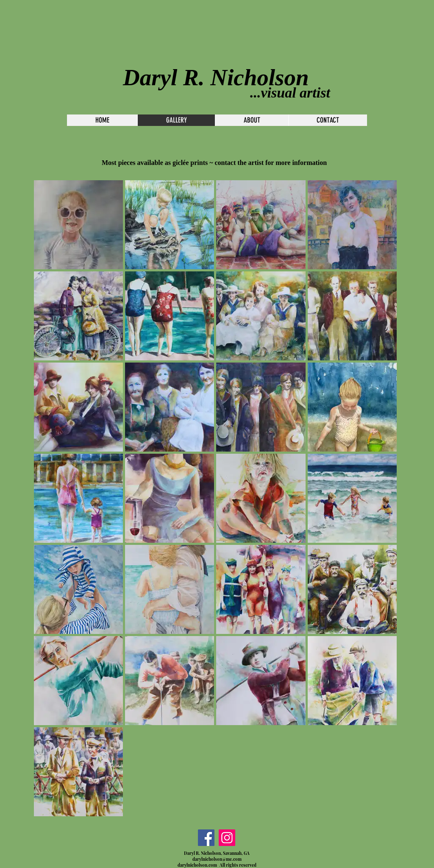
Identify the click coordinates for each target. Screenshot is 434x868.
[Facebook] (206, 838)
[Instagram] (227, 838)
